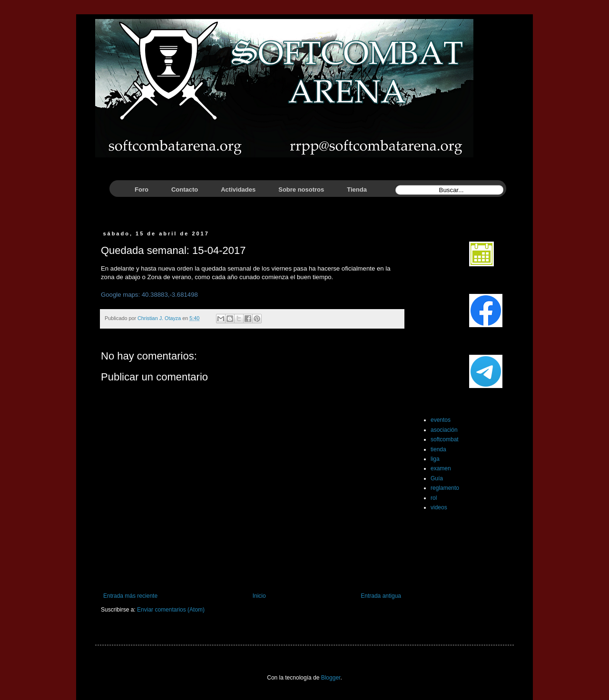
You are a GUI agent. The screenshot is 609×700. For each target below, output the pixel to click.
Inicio (259, 596)
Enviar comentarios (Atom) (171, 610)
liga (435, 459)
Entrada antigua (381, 596)
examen (441, 468)
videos (439, 507)
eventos (441, 420)
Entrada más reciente (130, 596)
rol (434, 498)
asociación (444, 430)
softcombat (445, 439)
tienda (438, 449)
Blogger (331, 678)
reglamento (445, 488)
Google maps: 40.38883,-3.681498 (149, 295)
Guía (437, 478)
